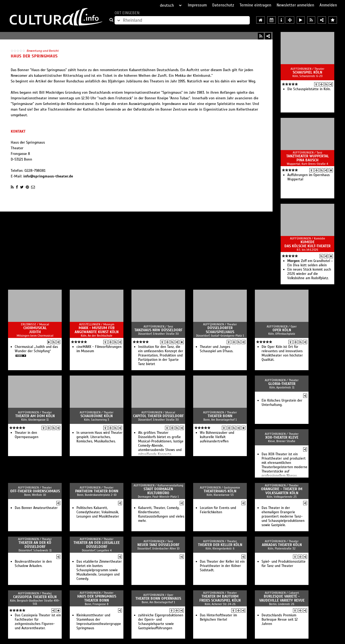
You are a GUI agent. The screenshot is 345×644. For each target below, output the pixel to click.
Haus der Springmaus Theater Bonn (97, 598)
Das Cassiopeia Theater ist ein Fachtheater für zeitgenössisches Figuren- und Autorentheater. (38, 622)
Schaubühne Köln (97, 416)
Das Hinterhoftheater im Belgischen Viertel (218, 617)
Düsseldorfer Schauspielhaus (220, 330)
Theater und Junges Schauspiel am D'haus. (217, 349)
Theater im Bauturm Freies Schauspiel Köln (220, 598)
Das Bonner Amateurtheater (36, 508)
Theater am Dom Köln (35, 416)
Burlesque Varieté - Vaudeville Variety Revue (282, 598)
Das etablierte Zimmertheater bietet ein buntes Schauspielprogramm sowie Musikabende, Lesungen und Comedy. (99, 570)
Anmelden (328, 5)
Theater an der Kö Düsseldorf (35, 545)
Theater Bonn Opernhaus (158, 598)
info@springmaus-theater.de (48, 176)
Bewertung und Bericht (43, 51)
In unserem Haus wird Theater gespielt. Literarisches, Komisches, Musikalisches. (100, 437)
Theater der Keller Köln (220, 545)
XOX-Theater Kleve (282, 437)
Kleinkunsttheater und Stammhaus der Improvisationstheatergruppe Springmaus (99, 622)
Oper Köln (282, 330)
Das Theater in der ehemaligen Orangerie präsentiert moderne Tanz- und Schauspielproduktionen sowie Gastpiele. (283, 516)
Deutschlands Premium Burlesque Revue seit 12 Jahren (280, 620)
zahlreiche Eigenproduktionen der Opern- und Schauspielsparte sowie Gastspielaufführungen (161, 622)
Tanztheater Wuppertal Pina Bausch (308, 158)
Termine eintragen (255, 5)
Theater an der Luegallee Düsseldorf (97, 545)
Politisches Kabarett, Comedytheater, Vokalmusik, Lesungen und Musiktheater (98, 512)
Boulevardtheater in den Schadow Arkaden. (33, 564)
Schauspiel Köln (307, 72)
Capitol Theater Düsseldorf (158, 416)
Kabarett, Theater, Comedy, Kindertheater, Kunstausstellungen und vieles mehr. (161, 514)
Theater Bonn (220, 416)
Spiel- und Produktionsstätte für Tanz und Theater (284, 564)
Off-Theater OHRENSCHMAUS (35, 491)
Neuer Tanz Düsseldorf (158, 545)
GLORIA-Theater (282, 384)
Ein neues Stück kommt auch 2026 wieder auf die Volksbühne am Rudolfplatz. (309, 274)
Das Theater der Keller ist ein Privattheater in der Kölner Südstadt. (222, 566)
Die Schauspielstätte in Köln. (309, 89)
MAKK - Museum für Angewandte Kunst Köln (97, 330)
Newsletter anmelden (295, 5)
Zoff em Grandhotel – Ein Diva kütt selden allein (310, 263)
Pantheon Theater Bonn (97, 491)
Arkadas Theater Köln (282, 545)
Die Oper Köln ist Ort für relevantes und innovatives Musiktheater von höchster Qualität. (282, 353)
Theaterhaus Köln (220, 491)
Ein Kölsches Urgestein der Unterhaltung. (282, 403)
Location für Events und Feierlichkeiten (218, 510)
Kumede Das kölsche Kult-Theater (307, 244)
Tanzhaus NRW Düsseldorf (158, 330)
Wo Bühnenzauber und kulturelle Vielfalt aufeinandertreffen (217, 437)
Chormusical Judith (35, 330)
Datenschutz (223, 5)
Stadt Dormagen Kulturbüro (158, 491)
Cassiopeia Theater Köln (35, 597)
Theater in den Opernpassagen (27, 435)
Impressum (197, 5)
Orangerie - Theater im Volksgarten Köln (282, 491)
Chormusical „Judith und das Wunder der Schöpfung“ (36, 349)
